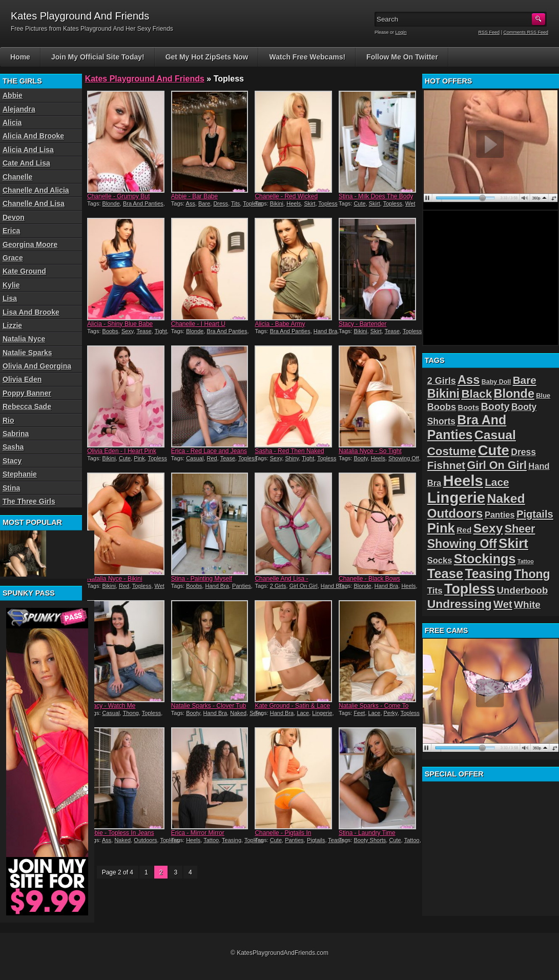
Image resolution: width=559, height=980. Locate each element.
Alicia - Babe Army (280, 324)
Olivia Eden (22, 379)
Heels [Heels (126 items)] (463, 481)
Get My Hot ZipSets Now (207, 57)
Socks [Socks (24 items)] (440, 560)
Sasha (13, 447)
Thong (131, 713)
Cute (359, 203)
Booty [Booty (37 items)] (495, 406)
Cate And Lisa (26, 163)
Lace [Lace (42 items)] (497, 482)
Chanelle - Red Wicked (286, 196)
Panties (242, 586)
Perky (391, 713)
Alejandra (19, 109)
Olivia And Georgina (37, 366)
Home (20, 57)
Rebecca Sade (27, 406)
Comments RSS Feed (526, 32)
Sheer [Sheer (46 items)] (520, 529)
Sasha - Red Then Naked (289, 451)
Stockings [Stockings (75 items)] (485, 559)
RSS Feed (489, 32)
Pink (139, 458)
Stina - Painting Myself (202, 579)
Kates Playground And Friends (145, 79)
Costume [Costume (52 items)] (452, 451)
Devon (14, 217)
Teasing (232, 840)
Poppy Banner (27, 393)
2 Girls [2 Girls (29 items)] (442, 381)
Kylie (11, 285)
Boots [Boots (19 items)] (469, 407)
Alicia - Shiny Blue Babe (120, 324)
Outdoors (145, 840)
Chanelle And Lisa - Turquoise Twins (281, 582)
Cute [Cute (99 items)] (494, 450)
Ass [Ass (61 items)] (469, 380)
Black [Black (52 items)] (477, 394)
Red (212, 458)
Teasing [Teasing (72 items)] (488, 574)
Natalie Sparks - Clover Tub (209, 706)
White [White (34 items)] (527, 605)
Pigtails (316, 840)
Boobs (110, 331)
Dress (221, 203)
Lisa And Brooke (31, 312)
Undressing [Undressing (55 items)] (460, 604)
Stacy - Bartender (363, 324)
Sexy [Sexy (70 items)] (488, 528)
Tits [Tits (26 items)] (435, 591)
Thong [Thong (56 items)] (532, 574)
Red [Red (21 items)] (464, 530)
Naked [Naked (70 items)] (506, 498)
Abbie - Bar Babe (194, 196)
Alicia (12, 122)
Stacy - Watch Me (111, 706)
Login (401, 32)
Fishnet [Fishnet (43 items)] (446, 465)
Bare (204, 203)
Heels (294, 203)
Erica (11, 231)
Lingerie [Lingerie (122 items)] (456, 498)
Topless (252, 203)
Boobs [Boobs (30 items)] (442, 407)
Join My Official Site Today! (98, 57)
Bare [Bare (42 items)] (525, 380)
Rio (8, 420)
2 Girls (278, 586)
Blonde (111, 203)
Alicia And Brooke (33, 136)
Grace (13, 258)
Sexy (128, 331)
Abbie (13, 95)
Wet (410, 203)
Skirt (309, 203)
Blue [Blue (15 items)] (543, 395)
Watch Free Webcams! (307, 57)
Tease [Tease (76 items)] (445, 574)
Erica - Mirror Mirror (198, 833)
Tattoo (211, 840)
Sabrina (16, 434)
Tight (161, 331)
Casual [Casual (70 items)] (495, 435)
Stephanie (20, 474)
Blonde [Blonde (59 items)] (514, 394)
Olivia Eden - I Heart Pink (122, 451)
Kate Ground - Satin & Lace (292, 706)
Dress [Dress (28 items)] (523, 452)
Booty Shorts (370, 840)
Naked (238, 713)
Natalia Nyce (24, 339)
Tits (235, 203)
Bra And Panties (143, 203)
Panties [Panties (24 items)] (500, 515)
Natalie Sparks (27, 353)
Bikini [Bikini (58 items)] (443, 394)
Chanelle (17, 177)
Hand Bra (325, 331)
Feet (359, 713)
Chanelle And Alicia (36, 190)
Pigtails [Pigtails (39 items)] (535, 514)
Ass (191, 203)
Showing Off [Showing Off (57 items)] (462, 544)
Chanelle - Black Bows (369, 579)
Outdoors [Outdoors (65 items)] (455, 513)
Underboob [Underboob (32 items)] (523, 590)
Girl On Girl (304, 586)
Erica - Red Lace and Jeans (209, 451)
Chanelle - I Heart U (198, 324)
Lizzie (12, 325)
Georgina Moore (30, 244)
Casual (195, 458)
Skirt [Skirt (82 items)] (513, 543)
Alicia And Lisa (28, 150)
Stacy (12, 461)
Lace (303, 713)
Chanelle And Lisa (34, 203)
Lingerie (322, 713)
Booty (360, 458)
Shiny (292, 458)
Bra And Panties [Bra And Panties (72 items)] (467, 427)
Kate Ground (24, 271)
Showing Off (404, 458)
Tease (144, 331)
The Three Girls (29, 501)
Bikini (277, 203)
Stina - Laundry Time (367, 833)
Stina (11, 488)
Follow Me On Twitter (402, 57)
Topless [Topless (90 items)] (470, 589)
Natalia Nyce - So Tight (370, 451)
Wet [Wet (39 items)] (503, 604)
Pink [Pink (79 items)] (441, 528)
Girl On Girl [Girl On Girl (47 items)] (497, 465)
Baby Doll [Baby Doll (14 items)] (496, 382)
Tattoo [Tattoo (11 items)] (526, 561)
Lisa (10, 298)
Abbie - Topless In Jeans (121, 833)
